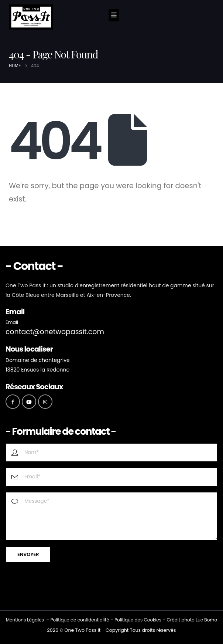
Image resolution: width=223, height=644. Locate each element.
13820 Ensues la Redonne (37, 370)
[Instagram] (45, 402)
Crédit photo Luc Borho (192, 620)
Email (12, 322)
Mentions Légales (25, 620)
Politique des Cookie (137, 620)
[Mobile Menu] (114, 15)
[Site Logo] (31, 17)
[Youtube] (29, 402)
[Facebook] (13, 402)
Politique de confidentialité (80, 620)
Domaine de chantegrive (38, 360)
